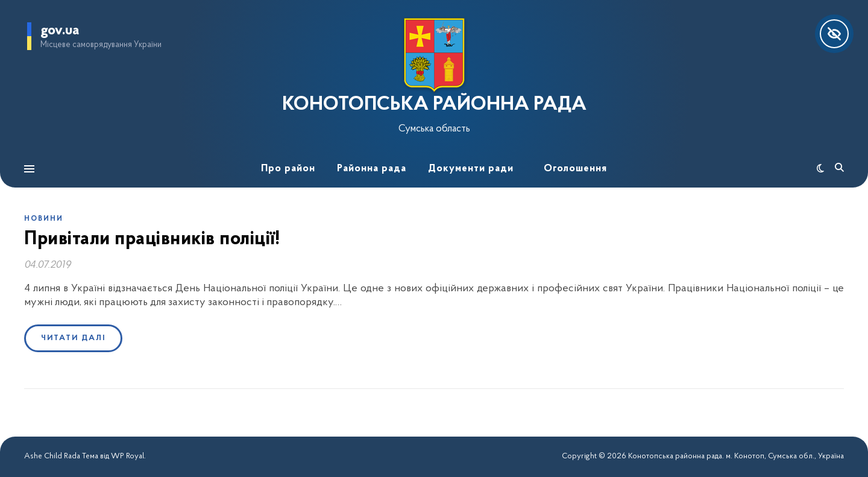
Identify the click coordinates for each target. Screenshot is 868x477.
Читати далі (73, 338)
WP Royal (127, 456)
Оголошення (575, 169)
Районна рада (372, 169)
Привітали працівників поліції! (152, 239)
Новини (44, 219)
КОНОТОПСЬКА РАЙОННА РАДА (434, 105)
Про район (288, 169)
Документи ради (471, 169)
